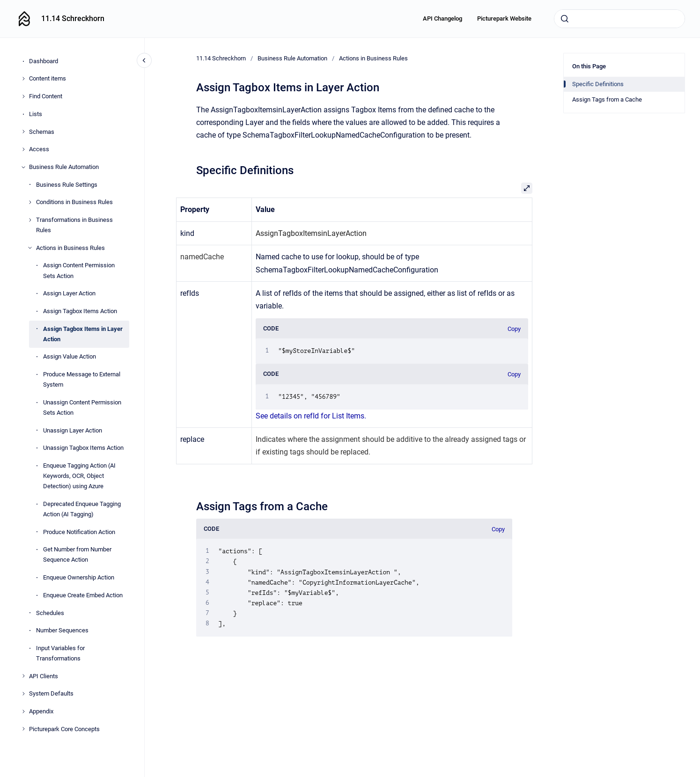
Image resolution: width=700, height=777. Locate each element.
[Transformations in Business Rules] (30, 220)
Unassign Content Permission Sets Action (82, 407)
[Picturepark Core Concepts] (23, 729)
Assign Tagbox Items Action (80, 311)
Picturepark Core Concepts (64, 729)
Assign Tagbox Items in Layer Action (83, 334)
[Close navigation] (144, 60)
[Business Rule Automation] (23, 167)
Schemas (42, 132)
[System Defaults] (23, 694)
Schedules (50, 613)
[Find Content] (23, 96)
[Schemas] (23, 132)
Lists (36, 114)
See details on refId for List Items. (312, 416)
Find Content (46, 96)
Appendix (41, 711)
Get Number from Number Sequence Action (77, 554)
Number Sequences (62, 630)
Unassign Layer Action (73, 430)
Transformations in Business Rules (74, 225)
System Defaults (51, 693)
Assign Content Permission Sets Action (79, 270)
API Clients (44, 676)
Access (39, 149)
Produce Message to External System (82, 379)
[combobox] (619, 19)
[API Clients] (23, 676)
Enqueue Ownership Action (79, 577)
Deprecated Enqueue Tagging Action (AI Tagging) (82, 509)
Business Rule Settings (67, 185)
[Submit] (565, 19)
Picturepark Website (504, 18)
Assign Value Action (70, 356)
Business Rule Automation (64, 167)
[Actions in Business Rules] (30, 248)
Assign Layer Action (69, 293)
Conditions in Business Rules (74, 202)
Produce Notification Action (79, 532)
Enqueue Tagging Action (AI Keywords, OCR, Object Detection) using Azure (79, 476)
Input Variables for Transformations (60, 653)
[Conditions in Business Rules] (30, 202)
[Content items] (23, 79)
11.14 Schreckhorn (73, 18)
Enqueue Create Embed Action (83, 595)
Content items (48, 78)
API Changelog (442, 18)
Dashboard (44, 61)
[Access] (23, 149)
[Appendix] (23, 711)
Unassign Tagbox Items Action (83, 448)
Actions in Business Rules (70, 248)
